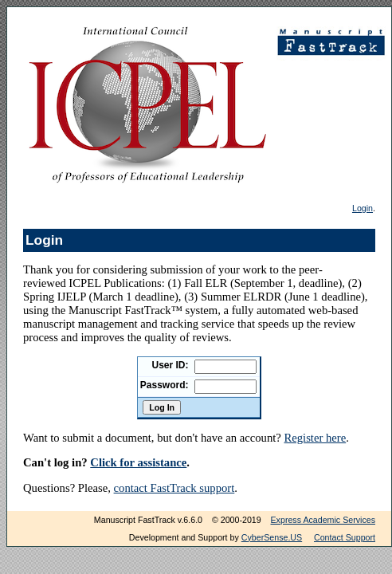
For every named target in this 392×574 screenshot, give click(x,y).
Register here (315, 438)
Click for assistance (138, 462)
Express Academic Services (323, 520)
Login (363, 208)
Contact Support (345, 537)
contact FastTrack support (174, 488)
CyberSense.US (272, 537)
